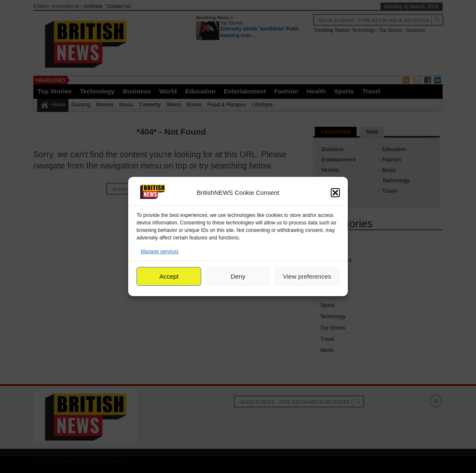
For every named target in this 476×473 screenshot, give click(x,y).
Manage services (160, 252)
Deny (238, 276)
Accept (169, 276)
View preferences (307, 276)
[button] (335, 193)
